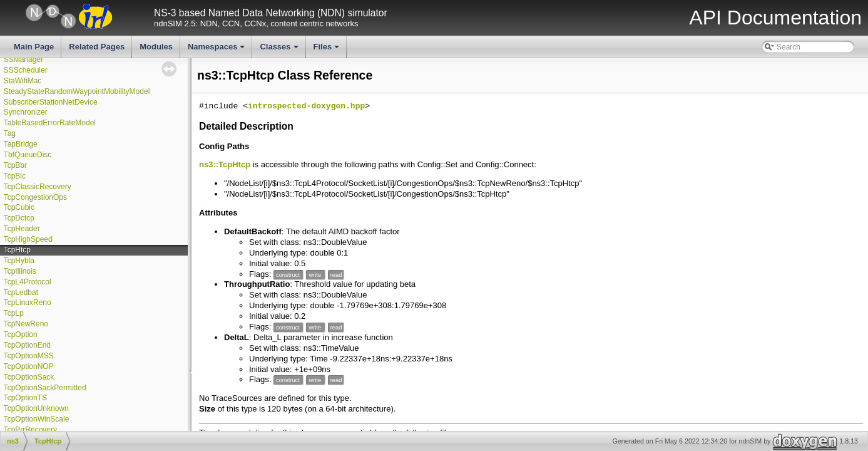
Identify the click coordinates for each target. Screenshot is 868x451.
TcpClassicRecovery (38, 187)
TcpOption (21, 334)
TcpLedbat (21, 293)
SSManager (23, 60)
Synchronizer (26, 112)
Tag (10, 133)
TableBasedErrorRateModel (50, 123)
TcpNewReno (26, 324)
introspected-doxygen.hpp (306, 106)
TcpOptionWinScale (37, 419)
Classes (280, 50)
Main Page (34, 47)
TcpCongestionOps (35, 197)
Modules (156, 47)
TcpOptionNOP (29, 366)
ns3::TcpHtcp (225, 164)
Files (328, 50)
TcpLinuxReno (28, 303)
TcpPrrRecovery (30, 430)
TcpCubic (19, 207)
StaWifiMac (23, 81)
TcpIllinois (20, 271)
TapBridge (21, 144)
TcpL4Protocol (28, 282)
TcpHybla (19, 261)
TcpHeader (22, 229)
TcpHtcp (17, 250)
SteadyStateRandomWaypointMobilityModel (77, 91)
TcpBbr (15, 165)
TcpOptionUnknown (36, 408)
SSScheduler (26, 70)
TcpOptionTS (25, 398)
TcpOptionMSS (29, 356)
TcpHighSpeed (28, 239)
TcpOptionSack (29, 377)
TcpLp (14, 313)
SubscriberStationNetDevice (51, 102)
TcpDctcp (19, 218)
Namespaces (217, 50)
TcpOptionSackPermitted (45, 388)
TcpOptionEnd (27, 345)
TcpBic (15, 176)
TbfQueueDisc (28, 155)
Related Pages (97, 47)
